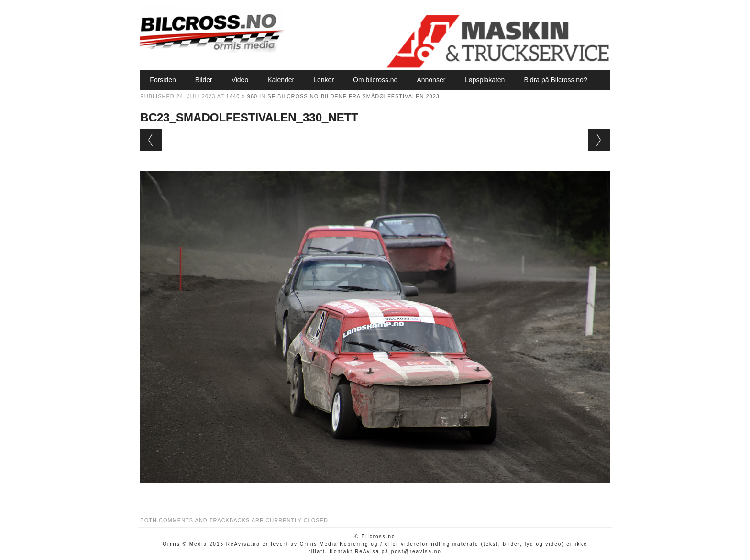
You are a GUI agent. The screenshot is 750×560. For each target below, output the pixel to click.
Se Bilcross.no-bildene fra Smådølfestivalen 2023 (353, 96)
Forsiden (163, 80)
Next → (599, 140)
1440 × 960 (242, 96)
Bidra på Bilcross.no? (555, 80)
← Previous (151, 140)
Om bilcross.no (375, 80)
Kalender (281, 80)
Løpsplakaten (485, 80)
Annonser (431, 80)
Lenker (324, 80)
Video (240, 80)
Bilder (204, 80)
